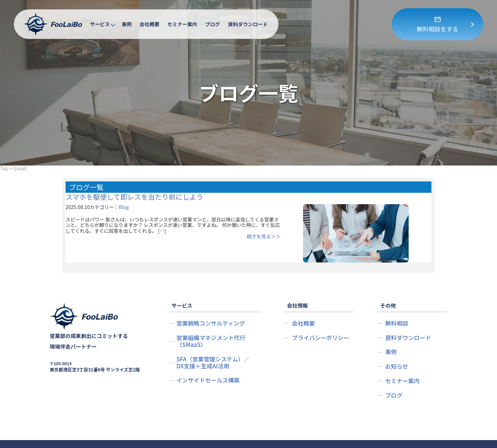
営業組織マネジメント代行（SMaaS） (212, 325)
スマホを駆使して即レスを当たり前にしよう (134, 197)
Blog (124, 207)
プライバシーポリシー (322, 321)
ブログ (212, 24)
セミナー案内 (182, 24)
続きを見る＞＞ (305, 236)
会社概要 (149, 24)
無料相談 (397, 307)
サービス (100, 24)
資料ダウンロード (248, 24)
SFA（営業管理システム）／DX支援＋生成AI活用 (214, 346)
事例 (126, 24)
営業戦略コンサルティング (212, 307)
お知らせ (397, 350)
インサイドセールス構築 (209, 364)
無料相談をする (437, 29)
